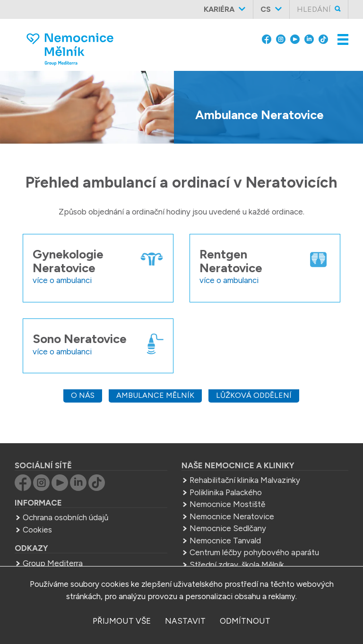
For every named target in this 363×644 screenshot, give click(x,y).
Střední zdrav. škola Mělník (237, 565)
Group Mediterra (53, 563)
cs (266, 9)
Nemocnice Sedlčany (228, 528)
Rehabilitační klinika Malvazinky (245, 480)
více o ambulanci (62, 280)
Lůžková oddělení (254, 395)
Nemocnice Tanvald (225, 541)
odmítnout (245, 621)
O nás (83, 395)
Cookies (37, 530)
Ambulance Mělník (155, 395)
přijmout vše (122, 621)
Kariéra (219, 9)
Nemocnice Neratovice (232, 516)
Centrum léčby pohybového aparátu (254, 552)
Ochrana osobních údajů (65, 517)
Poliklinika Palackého (226, 492)
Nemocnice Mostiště (227, 504)
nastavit (185, 621)
